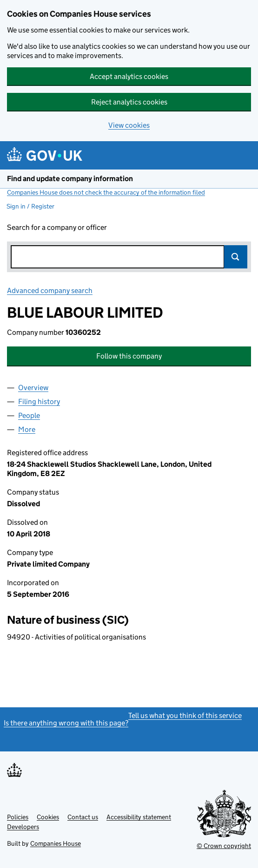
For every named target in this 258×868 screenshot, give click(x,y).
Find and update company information (70, 179)
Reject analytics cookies (129, 102)
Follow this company (129, 356)
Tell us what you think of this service (185, 715)
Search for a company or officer (57, 227)
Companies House (56, 843)
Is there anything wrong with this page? (66, 723)
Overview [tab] (33, 388)
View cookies (129, 125)
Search (236, 257)
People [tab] (29, 415)
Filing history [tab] (39, 401)
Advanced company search (50, 290)
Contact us (83, 817)
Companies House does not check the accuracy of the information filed (106, 192)
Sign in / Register (30, 206)
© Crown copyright (224, 846)
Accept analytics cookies (129, 76)
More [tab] (27, 429)
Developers (23, 827)
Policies (18, 817)
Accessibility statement (139, 817)
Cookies (48, 817)
